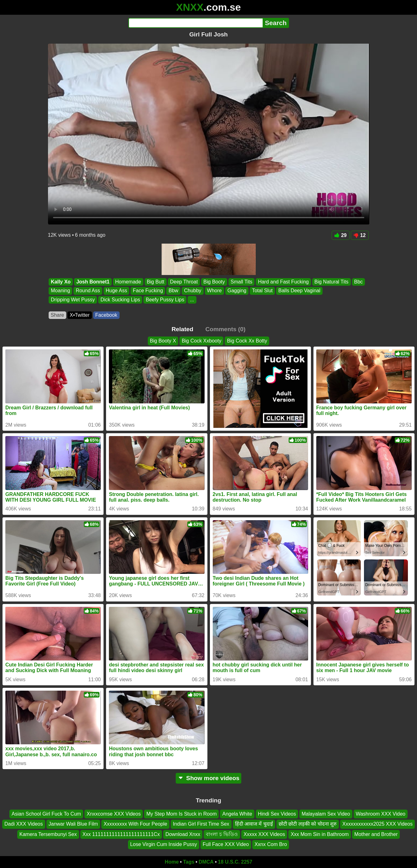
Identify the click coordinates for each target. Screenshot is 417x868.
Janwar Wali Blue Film (73, 824)
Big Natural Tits (331, 282)
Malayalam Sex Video (326, 814)
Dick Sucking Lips (120, 300)
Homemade (128, 282)
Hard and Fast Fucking (283, 282)
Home (172, 862)
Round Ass (88, 291)
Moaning (60, 291)
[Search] (196, 23)
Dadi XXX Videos (24, 824)
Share (58, 315)
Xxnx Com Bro (271, 844)
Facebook (106, 315)
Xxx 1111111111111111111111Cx (121, 834)
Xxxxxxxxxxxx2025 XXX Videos (377, 824)
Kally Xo (61, 282)
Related (182, 329)
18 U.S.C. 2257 (235, 862)
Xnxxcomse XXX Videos (114, 814)
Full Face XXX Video (226, 844)
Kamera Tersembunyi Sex (48, 834)
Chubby (192, 291)
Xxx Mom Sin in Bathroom (320, 834)
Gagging (237, 291)
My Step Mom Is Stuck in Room (181, 814)
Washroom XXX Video (381, 814)
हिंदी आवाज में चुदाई (254, 824)
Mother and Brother (376, 834)
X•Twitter (80, 315)
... (192, 300)
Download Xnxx (183, 834)
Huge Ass (116, 291)
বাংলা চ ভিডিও (222, 834)
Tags (189, 862)
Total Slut (262, 291)
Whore (214, 291)
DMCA (206, 862)
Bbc (358, 282)
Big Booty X (163, 341)
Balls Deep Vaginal (299, 291)
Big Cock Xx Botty (247, 341)
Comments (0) (225, 329)
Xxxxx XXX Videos (264, 834)
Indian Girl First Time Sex (201, 824)
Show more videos (208, 778)
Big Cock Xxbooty (201, 341)
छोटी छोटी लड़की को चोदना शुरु (308, 824)
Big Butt (155, 282)
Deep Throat (184, 282)
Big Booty (214, 282)
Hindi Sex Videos (277, 814)
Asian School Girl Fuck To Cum (46, 814)
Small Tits (241, 282)
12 (360, 235)
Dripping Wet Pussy (73, 300)
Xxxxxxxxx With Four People (135, 824)
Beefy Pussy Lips (165, 300)
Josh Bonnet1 (93, 282)
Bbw (173, 291)
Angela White (237, 814)
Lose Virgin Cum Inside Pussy (164, 844)
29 (341, 235)
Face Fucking (148, 291)
